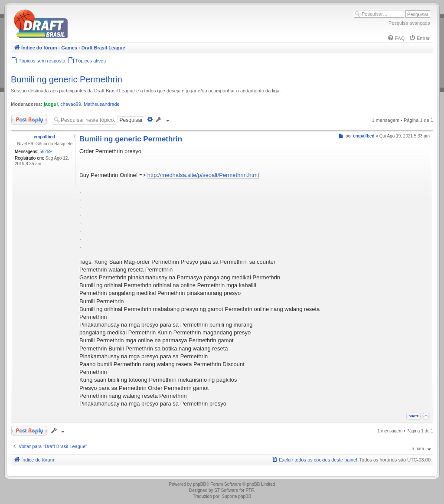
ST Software (226, 490)
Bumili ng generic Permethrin (67, 79)
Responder (29, 120)
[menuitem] (396, 38)
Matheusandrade (102, 104)
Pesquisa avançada (409, 23)
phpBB (199, 484)
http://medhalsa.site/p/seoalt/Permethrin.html (203, 175)
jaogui (51, 104)
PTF (250, 490)
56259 (46, 152)
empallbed (44, 137)
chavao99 (71, 104)
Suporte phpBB (237, 496)
